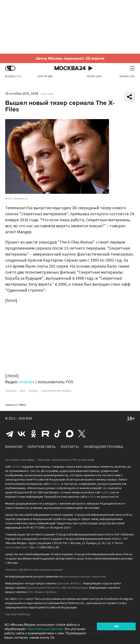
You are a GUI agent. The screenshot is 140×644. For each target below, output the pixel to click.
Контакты (70, 447)
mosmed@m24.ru (16, 547)
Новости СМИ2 (16, 405)
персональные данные (45, 629)
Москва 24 (70, 68)
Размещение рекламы (104, 447)
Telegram (9, 434)
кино (22, 391)
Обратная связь (42, 447)
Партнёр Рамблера (18, 614)
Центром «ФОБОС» (70, 583)
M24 (29, 418)
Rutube (46, 434)
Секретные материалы (56, 391)
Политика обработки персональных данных (34, 570)
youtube (27, 382)
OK (116, 626)
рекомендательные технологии (85, 577)
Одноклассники (34, 434)
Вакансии (14, 447)
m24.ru (16, 467)
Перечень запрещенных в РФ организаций (66, 460)
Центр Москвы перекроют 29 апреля (70, 58)
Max (70, 434)
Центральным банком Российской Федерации (57, 588)
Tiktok (58, 434)
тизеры (33, 391)
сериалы (11, 391)
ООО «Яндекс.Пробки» (42, 592)
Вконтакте (22, 434)
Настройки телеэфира (20, 460)
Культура (47, 94)
